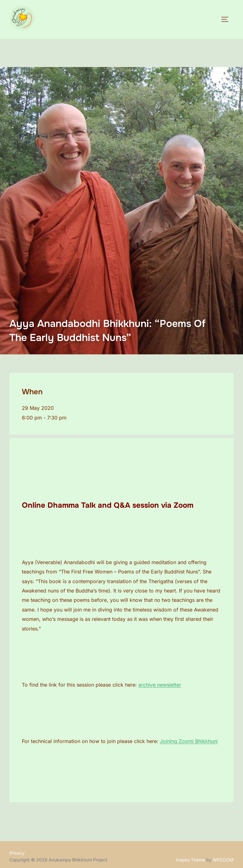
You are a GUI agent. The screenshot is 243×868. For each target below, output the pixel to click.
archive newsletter (160, 685)
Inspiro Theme (190, 860)
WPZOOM (223, 860)
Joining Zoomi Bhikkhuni (189, 741)
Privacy (17, 853)
